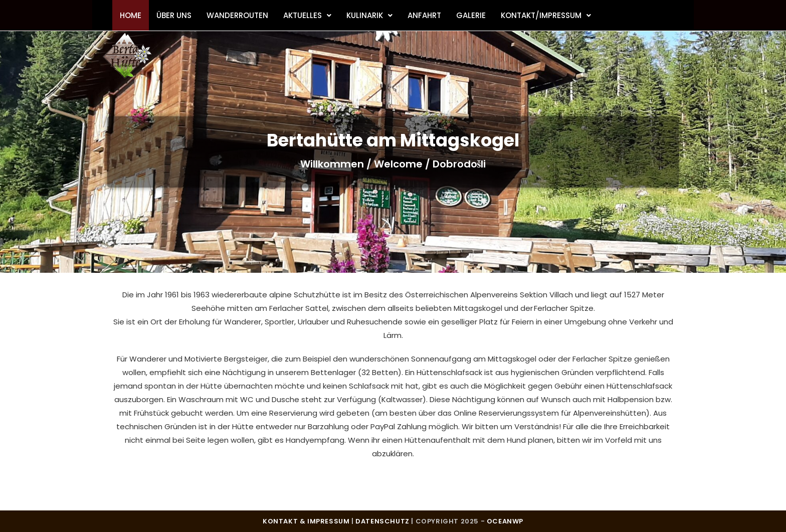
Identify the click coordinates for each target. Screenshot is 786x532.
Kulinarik (369, 15)
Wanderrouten (237, 15)
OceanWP (505, 521)
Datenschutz (382, 521)
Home (131, 15)
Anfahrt (424, 15)
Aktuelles (307, 15)
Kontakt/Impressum (546, 15)
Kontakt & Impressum (306, 521)
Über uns (174, 15)
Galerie (471, 15)
